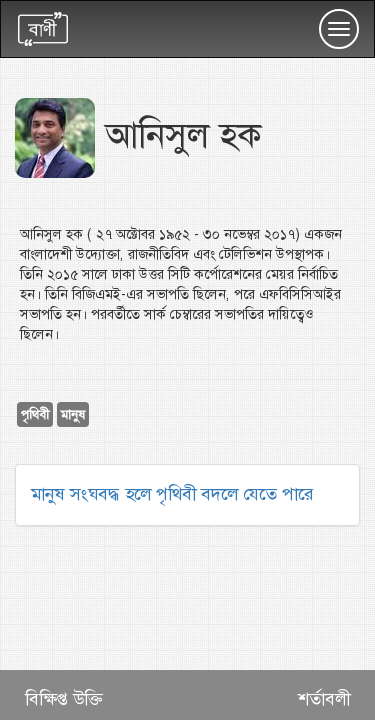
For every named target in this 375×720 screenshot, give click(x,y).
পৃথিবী (35, 414)
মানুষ (73, 414)
